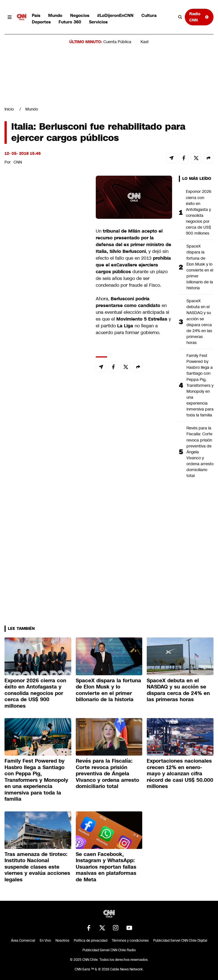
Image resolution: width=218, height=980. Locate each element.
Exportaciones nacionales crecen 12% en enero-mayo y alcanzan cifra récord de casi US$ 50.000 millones (180, 774)
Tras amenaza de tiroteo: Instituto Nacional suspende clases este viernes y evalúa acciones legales (37, 867)
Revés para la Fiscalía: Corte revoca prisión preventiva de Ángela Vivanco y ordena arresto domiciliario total (200, 452)
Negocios (80, 15)
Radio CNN (199, 17)
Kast (145, 42)
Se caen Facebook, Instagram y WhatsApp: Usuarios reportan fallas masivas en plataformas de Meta (106, 867)
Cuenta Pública (117, 42)
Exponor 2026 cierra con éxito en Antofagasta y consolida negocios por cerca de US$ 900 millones (199, 212)
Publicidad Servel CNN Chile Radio (109, 950)
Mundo (55, 15)
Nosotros (62, 941)
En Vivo (45, 941)
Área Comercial (23, 941)
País (36, 15)
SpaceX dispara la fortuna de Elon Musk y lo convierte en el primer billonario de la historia (200, 267)
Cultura (149, 15)
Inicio (9, 109)
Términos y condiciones (130, 941)
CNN (18, 162)
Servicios (98, 22)
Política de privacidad (91, 941)
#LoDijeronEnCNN (115, 15)
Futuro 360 (70, 22)
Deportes (41, 22)
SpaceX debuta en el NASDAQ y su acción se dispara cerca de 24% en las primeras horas (199, 322)
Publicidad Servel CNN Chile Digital (180, 941)
